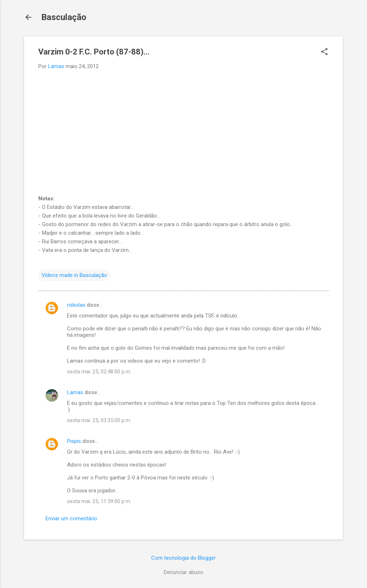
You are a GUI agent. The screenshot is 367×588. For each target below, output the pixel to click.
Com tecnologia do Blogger (183, 558)
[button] (324, 52)
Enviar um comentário (71, 518)
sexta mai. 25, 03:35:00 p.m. (99, 420)
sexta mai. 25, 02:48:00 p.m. (99, 372)
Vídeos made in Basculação (74, 275)
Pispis (74, 441)
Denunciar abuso (183, 572)
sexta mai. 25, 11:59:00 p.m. (99, 501)
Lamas (75, 392)
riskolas (76, 305)
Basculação (64, 17)
